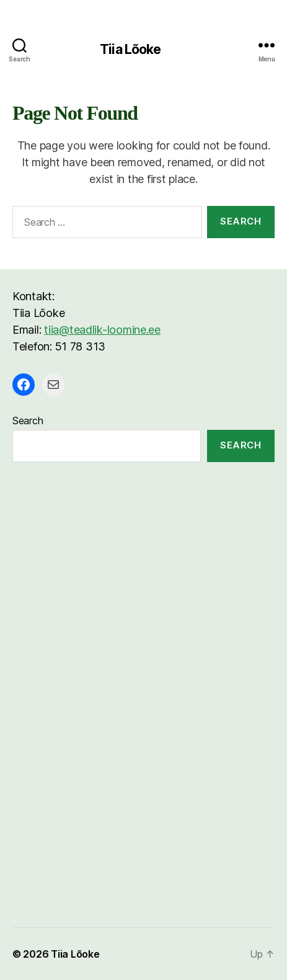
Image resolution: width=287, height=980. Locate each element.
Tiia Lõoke (130, 49)
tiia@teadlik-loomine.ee (102, 330)
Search (28, 421)
